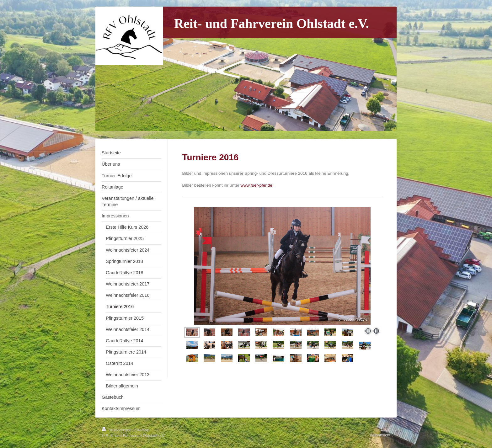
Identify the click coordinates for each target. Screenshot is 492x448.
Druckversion (117, 430)
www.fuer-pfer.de (257, 185)
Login (385, 429)
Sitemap (142, 430)
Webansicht (380, 435)
